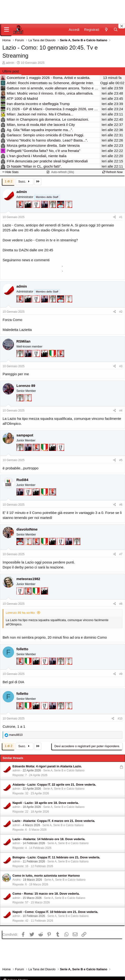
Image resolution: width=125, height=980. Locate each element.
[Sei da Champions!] (37, 207)
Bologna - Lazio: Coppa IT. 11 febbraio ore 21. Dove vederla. (56, 857)
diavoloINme (27, 529)
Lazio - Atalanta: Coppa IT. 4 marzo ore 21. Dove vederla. (54, 821)
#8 (121, 604)
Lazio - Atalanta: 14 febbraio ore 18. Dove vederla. (49, 839)
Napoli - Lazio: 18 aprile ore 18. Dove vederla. (46, 803)
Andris (17, 880)
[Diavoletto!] (20, 207)
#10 (120, 719)
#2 (121, 312)
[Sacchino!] (61, 207)
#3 (121, 366)
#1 (121, 217)
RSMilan (23, 341)
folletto (22, 649)
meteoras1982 (28, 579)
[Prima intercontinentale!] (69, 207)
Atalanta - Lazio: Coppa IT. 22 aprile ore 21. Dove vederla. (54, 785)
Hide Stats (10, 172)
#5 (121, 460)
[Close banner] (122, 26)
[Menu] (7, 30)
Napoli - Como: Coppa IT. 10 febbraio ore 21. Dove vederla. (55, 912)
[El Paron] (29, 207)
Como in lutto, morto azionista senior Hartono (46, 876)
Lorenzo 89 (26, 386)
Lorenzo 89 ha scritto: (21, 613)
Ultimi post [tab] (11, 71)
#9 (121, 674)
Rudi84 (22, 480)
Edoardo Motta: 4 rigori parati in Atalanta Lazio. (47, 766)
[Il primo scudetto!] (53, 356)
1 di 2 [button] (9, 181)
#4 (121, 411)
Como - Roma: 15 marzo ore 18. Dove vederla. (46, 894)
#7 (121, 554)
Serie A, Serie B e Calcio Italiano (64, 770)
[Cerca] (116, 30)
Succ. (25, 181)
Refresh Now (113, 172)
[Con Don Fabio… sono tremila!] (45, 207)
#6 (121, 505)
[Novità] (106, 30)
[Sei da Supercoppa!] (53, 207)
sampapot (25, 435)
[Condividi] (115, 217)
